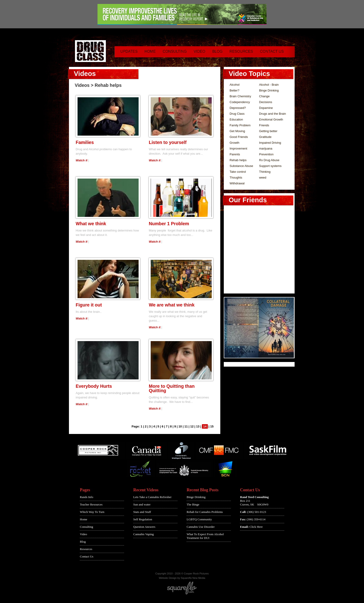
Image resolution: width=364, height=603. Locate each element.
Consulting (175, 51)
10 (180, 426)
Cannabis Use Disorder (201, 527)
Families (85, 142)
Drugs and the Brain (273, 114)
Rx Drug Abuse (269, 160)
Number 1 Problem (169, 224)
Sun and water (142, 504)
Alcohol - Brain (269, 85)
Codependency (240, 102)
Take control (238, 172)
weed (263, 178)
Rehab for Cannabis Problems (205, 512)
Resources (241, 51)
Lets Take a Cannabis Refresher (152, 497)
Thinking (265, 172)
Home (150, 51)
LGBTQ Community (199, 519)
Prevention (266, 154)
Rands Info (86, 497)
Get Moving (237, 131)
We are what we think (172, 305)
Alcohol (235, 85)
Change (264, 96)
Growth (234, 143)
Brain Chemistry (240, 96)
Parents (235, 154)
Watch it (81, 160)
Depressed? (238, 108)
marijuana (266, 148)
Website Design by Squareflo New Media (182, 578)
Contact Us (272, 51)
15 (212, 426)
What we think (91, 224)
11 (186, 426)
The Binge (193, 504)
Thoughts (236, 178)
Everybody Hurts (94, 386)
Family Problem (240, 125)
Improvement (238, 148)
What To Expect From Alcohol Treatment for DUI (205, 536)
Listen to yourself (168, 142)
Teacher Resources (91, 504)
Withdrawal (237, 183)
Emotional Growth (271, 119)
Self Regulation (143, 519)
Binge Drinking (269, 90)
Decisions (266, 102)
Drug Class (237, 114)
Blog (217, 51)
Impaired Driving (270, 143)
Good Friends (239, 137)
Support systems (270, 166)
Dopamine (266, 108)
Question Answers (144, 527)
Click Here (256, 527)
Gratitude (265, 137)
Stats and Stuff (142, 512)
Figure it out (89, 305)
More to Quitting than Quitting (172, 388)
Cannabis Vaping (143, 534)
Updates (129, 51)
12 (192, 426)
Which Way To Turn (92, 512)
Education (236, 119)
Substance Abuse (241, 166)
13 (198, 426)
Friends (264, 125)
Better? (234, 90)
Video (199, 51)
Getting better (268, 131)
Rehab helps (238, 160)
